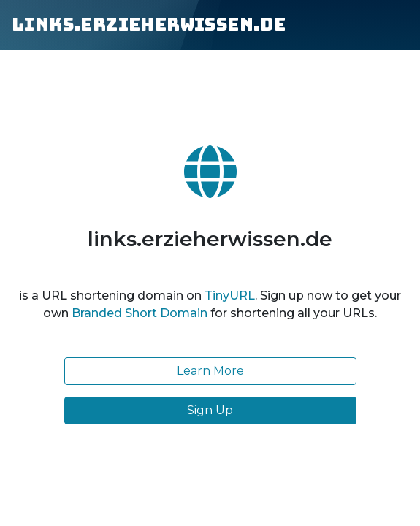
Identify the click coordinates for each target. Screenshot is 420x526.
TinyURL (230, 296)
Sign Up (210, 410)
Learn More (210, 371)
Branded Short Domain (140, 313)
